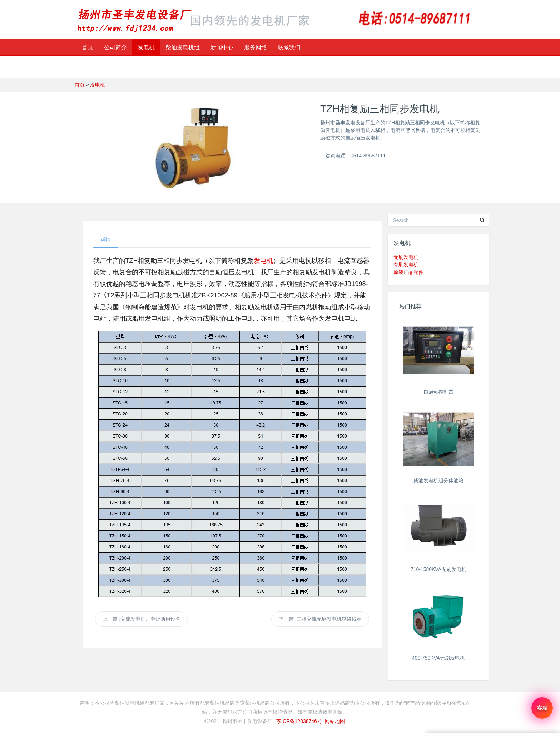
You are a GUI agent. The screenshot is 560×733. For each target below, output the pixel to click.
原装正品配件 (408, 272)
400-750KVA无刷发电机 (438, 658)
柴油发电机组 (183, 47)
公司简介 (115, 47)
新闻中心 (222, 47)
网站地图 (335, 721)
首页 (88, 47)
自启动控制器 (438, 392)
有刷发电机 (406, 265)
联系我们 (289, 47)
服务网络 (256, 47)
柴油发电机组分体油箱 (438, 481)
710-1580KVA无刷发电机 (438, 569)
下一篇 (320, 619)
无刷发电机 (406, 257)
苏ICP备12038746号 (299, 721)
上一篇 (142, 619)
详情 (106, 240)
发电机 (146, 47)
